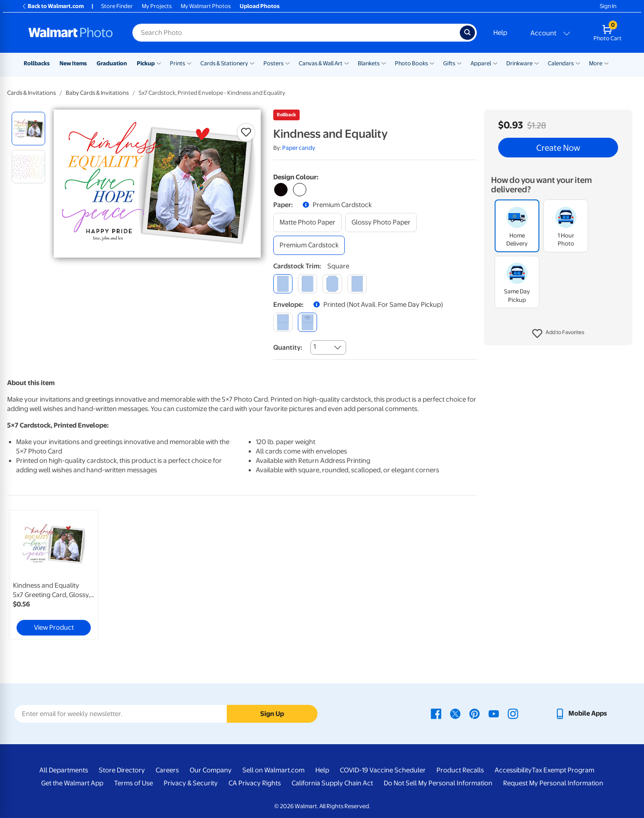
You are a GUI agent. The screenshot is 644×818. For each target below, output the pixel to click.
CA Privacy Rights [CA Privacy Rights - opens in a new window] (255, 783)
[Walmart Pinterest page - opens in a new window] (475, 713)
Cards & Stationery (224, 63)
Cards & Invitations (32, 93)
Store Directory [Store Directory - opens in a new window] (122, 770)
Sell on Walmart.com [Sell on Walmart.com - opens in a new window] (273, 770)
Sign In (608, 6)
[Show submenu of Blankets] (384, 63)
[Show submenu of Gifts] (459, 63)
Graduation (112, 63)
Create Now (558, 148)
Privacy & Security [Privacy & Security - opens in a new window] (191, 783)
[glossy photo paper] (381, 223)
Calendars (561, 63)
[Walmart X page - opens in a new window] (455, 713)
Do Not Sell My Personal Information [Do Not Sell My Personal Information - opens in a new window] (438, 783)
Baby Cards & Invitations (97, 93)
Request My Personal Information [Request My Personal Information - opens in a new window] (553, 783)
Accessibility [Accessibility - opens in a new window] (513, 770)
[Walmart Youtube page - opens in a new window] (494, 713)
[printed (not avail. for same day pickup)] (307, 322)
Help (500, 33)
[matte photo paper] (307, 223)
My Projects (157, 6)
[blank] (283, 322)
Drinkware (519, 63)
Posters (273, 63)
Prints (178, 63)
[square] (283, 284)
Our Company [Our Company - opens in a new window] (211, 770)
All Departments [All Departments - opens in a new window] (64, 770)
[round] (307, 284)
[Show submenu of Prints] (189, 63)
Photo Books (411, 63)
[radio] (28, 129)
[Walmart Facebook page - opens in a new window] (436, 713)
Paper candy (299, 148)
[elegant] (332, 284)
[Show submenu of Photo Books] (432, 63)
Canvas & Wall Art (321, 63)
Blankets (369, 63)
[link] (54, 575)
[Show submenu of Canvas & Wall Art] (347, 63)
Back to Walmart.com (53, 6)
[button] (558, 334)
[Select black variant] (281, 190)
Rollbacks (37, 63)
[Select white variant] (300, 190)
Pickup (146, 63)
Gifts (449, 63)
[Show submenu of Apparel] (495, 63)
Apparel (481, 63)
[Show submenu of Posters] (288, 63)
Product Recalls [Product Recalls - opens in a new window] (460, 770)
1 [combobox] (315, 347)
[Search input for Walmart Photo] (296, 33)
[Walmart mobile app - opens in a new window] (581, 713)
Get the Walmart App (72, 783)
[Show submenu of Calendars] (578, 63)
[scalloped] (357, 284)
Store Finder (117, 6)
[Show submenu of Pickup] (159, 63)
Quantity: (288, 348)
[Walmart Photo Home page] (71, 33)
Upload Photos (260, 6)
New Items (73, 63)
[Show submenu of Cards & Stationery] (252, 63)
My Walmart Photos (206, 6)
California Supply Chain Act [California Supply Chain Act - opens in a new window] (332, 783)
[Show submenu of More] (606, 63)
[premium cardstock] (309, 245)
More (596, 63)
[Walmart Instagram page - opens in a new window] (513, 713)
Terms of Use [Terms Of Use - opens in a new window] (133, 783)
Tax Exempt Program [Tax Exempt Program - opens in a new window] (563, 770)
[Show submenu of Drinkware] (537, 63)
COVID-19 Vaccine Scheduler (383, 770)
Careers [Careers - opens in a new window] (167, 770)
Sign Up (272, 714)
